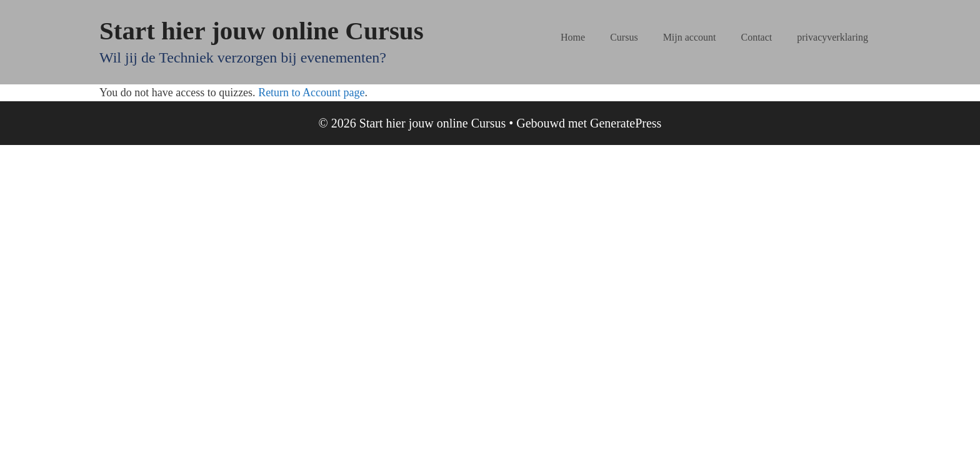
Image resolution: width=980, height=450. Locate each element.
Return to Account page (311, 92)
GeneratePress (626, 123)
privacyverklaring (832, 37)
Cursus (624, 37)
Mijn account (690, 37)
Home (573, 37)
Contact (757, 37)
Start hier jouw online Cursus (262, 31)
